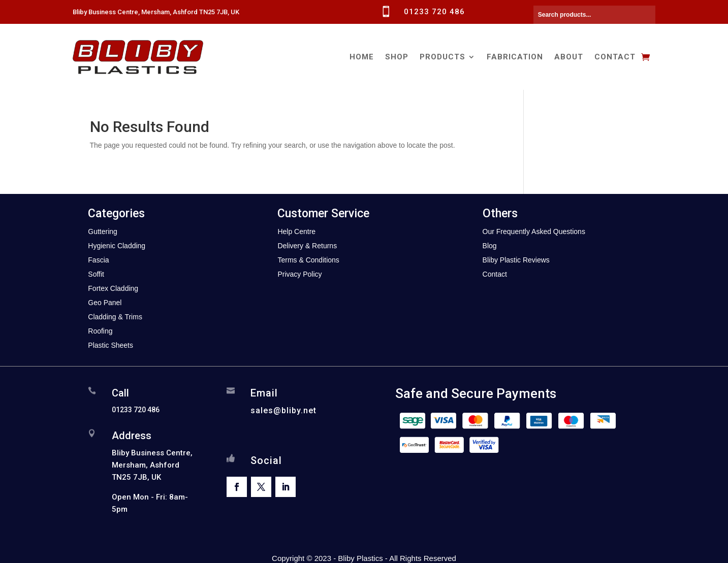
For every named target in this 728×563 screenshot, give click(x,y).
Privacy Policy (299, 274)
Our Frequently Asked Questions (534, 231)
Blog (490, 246)
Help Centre (296, 231)
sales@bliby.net (283, 410)
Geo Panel (105, 303)
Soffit (96, 274)
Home (362, 57)
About (569, 57)
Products (442, 57)
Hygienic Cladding (117, 246)
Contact (615, 57)
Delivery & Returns (307, 246)
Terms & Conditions (308, 260)
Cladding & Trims (115, 317)
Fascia (98, 260)
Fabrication (515, 57)
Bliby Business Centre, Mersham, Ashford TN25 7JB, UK (156, 12)
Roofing (100, 331)
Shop (397, 57)
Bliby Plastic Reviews (516, 260)
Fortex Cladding (113, 288)
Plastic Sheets (110, 345)
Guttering (103, 231)
